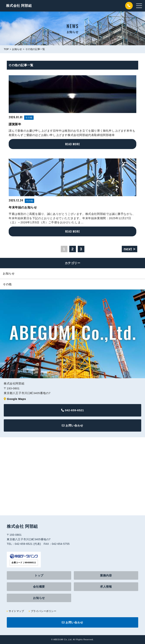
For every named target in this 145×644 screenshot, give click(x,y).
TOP (6, 49)
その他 (29, 118)
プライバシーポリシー (44, 611)
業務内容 (106, 575)
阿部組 (19, 6)
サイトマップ (16, 611)
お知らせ (17, 49)
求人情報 (106, 587)
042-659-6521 (73, 410)
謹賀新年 (15, 124)
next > (130, 249)
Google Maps (17, 399)
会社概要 (39, 587)
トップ (39, 575)
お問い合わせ (72, 425)
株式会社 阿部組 (22, 526)
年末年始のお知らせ (23, 207)
